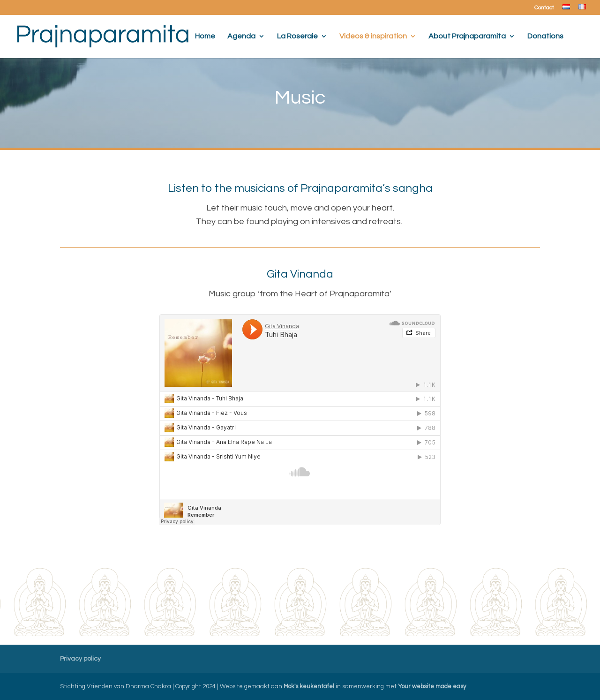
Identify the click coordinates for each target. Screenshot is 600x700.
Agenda (241, 36)
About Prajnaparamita (467, 36)
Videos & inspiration (373, 36)
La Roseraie (297, 36)
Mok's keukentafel (309, 686)
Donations (545, 36)
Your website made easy (432, 686)
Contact (544, 8)
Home (205, 36)
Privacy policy (80, 659)
